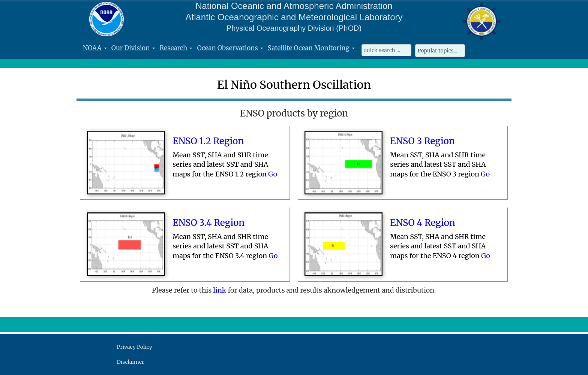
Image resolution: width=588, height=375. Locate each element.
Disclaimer (131, 362)
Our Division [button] (133, 48)
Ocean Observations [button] (230, 48)
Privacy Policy (135, 347)
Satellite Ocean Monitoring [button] (311, 48)
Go (273, 174)
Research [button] (176, 48)
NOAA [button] (95, 48)
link (221, 290)
